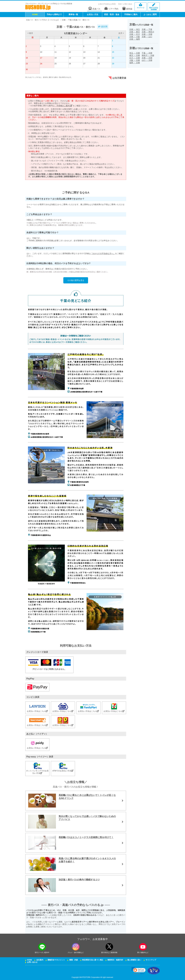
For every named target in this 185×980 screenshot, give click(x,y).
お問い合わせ (32, 962)
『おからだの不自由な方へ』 (103, 253)
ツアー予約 (111, 9)
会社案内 (40, 960)
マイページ (140, 6)
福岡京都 (135, 63)
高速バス (95, 9)
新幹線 (127, 8)
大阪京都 (135, 60)
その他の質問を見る (76, 280)
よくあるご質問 (150, 14)
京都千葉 (147, 29)
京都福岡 (135, 39)
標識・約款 (74, 960)
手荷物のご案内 (131, 14)
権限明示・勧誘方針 (115, 960)
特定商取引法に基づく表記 (93, 960)
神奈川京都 (148, 55)
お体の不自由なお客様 (107, 4)
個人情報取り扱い (134, 960)
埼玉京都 (135, 53)
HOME (35, 14)
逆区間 (103, 27)
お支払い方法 (92, 14)
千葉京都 (147, 53)
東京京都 (135, 55)
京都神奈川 (148, 32)
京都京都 (147, 34)
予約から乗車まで (54, 14)
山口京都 (147, 60)
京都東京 (135, 32)
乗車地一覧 (73, 14)
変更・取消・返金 (112, 14)
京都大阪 (135, 37)
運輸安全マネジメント (56, 960)
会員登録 (154, 7)
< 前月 (30, 33)
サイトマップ (151, 960)
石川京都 (135, 58)
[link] (139, 971)
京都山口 (147, 37)
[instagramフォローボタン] (76, 947)
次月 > (121, 33)
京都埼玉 (135, 29)
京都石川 (135, 34)
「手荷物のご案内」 (63, 106)
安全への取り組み (125, 4)
